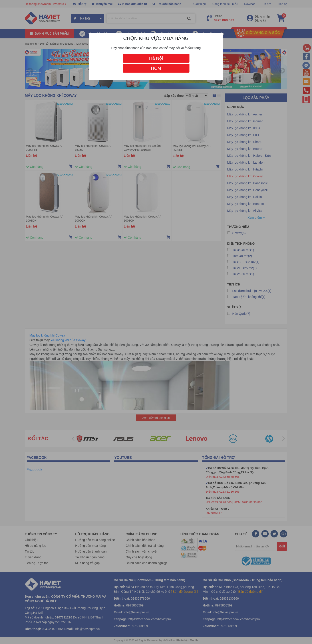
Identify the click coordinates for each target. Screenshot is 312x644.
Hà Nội (156, 58)
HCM (156, 68)
